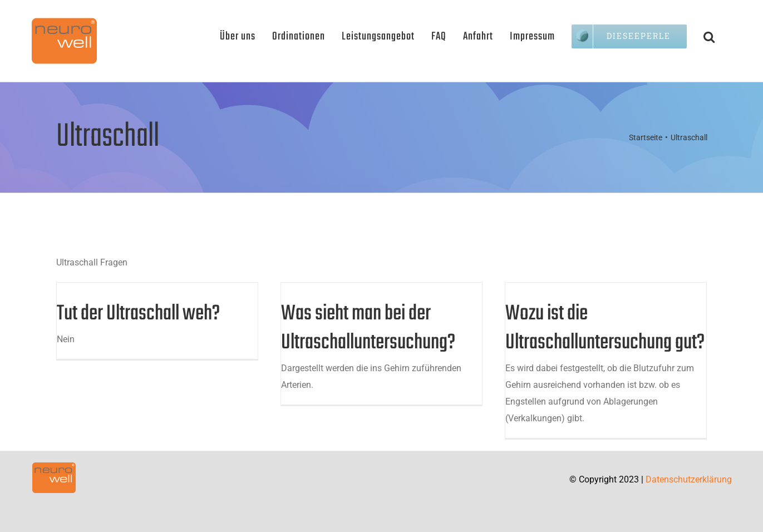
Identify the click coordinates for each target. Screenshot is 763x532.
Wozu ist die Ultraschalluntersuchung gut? (605, 328)
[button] (709, 36)
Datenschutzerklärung (689, 479)
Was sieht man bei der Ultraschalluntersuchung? (368, 328)
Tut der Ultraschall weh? (138, 314)
